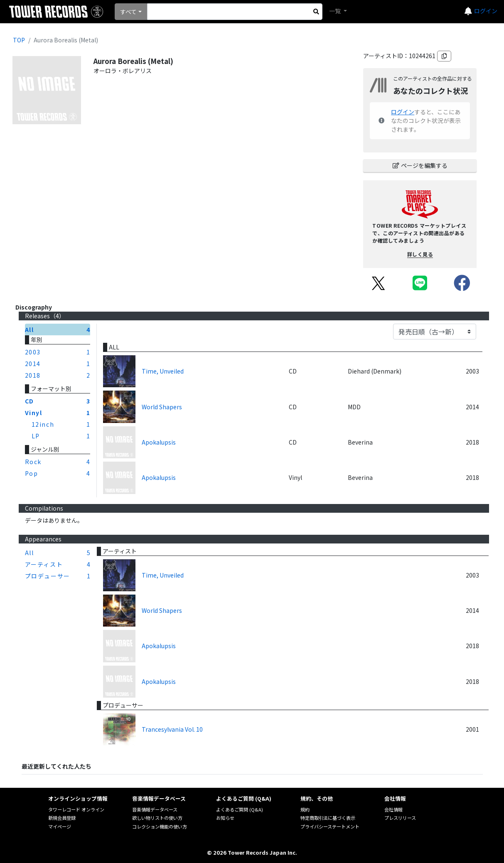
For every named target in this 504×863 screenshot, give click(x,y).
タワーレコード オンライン (76, 809)
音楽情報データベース (155, 809)
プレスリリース (400, 818)
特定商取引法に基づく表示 (328, 818)
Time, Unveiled (163, 371)
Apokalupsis (159, 442)
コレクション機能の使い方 (160, 826)
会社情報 (393, 809)
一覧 (336, 11)
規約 (305, 809)
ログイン (486, 11)
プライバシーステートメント (330, 826)
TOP (19, 40)
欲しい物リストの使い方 (157, 818)
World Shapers (162, 407)
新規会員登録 (62, 818)
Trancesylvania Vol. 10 (172, 729)
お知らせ (225, 818)
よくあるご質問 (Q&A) (240, 809)
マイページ (60, 826)
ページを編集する (420, 165)
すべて (128, 12)
